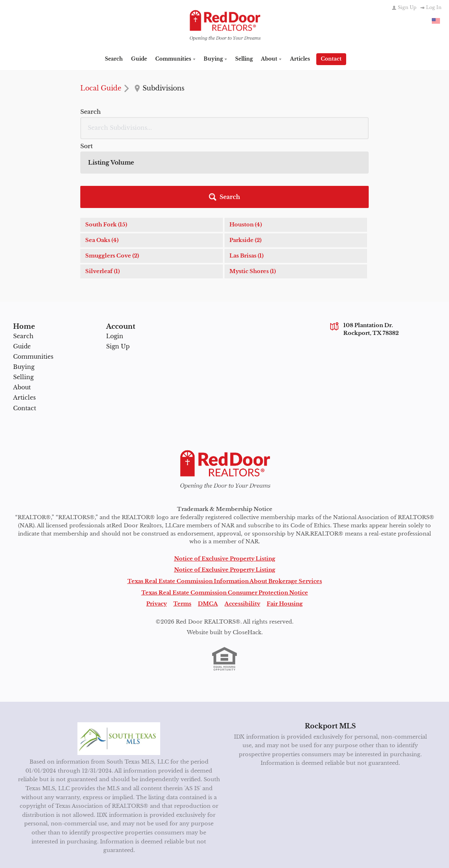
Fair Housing (285, 563)
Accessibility (242, 563)
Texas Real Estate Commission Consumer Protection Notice (225, 551)
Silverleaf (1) (102, 216)
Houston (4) (246, 169)
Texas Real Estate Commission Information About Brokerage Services (225, 540)
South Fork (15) (106, 169)
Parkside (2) (245, 184)
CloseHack (247, 591)
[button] (345, 141)
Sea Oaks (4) (102, 184)
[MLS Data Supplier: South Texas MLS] (119, 698)
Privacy (156, 563)
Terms (182, 563)
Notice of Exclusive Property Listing (225, 517)
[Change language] (436, 21)
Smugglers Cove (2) (112, 200)
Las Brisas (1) (246, 200)
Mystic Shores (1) (253, 216)
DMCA (208, 563)
